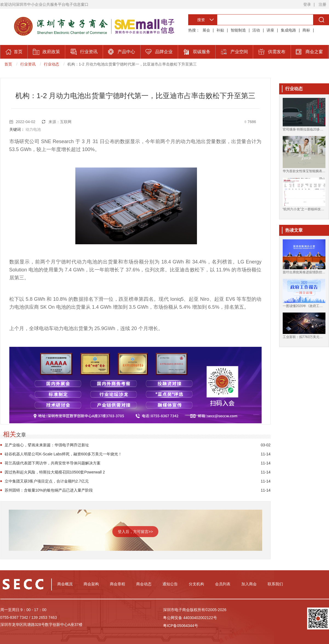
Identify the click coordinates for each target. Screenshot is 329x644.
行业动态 (52, 64)
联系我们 (275, 584)
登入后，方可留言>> (135, 532)
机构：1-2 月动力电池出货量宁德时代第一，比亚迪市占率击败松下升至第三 (132, 64)
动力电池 (33, 129)
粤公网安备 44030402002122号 (190, 618)
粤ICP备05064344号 (181, 626)
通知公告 (170, 584)
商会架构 (91, 584)
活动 (256, 30)
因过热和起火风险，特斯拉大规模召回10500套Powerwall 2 (55, 472)
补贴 (220, 30)
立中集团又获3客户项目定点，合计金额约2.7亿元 (47, 481)
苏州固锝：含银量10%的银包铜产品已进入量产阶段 (49, 490)
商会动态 (144, 584)
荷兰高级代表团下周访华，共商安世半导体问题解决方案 (53, 463)
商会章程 (118, 584)
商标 (306, 30)
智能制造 (238, 30)
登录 (307, 4)
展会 (206, 30)
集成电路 (288, 30)
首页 (8, 64)
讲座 (270, 30)
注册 (322, 4)
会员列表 (223, 584)
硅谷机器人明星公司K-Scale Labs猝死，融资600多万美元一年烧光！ (63, 454)
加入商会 (249, 584)
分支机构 (196, 584)
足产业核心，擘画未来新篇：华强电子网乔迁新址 (47, 445)
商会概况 (65, 584)
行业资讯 (28, 64)
